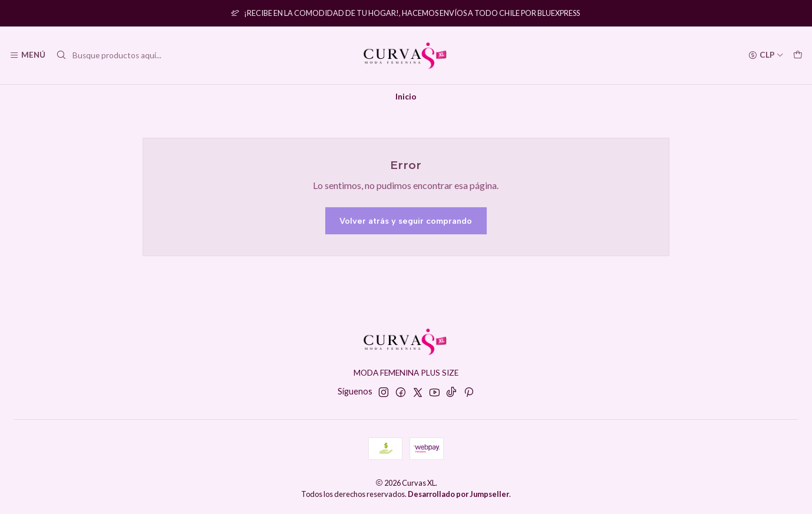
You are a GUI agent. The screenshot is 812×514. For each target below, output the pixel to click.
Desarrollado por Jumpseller (458, 494)
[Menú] (27, 55)
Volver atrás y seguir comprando (406, 221)
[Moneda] (766, 55)
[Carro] (798, 55)
